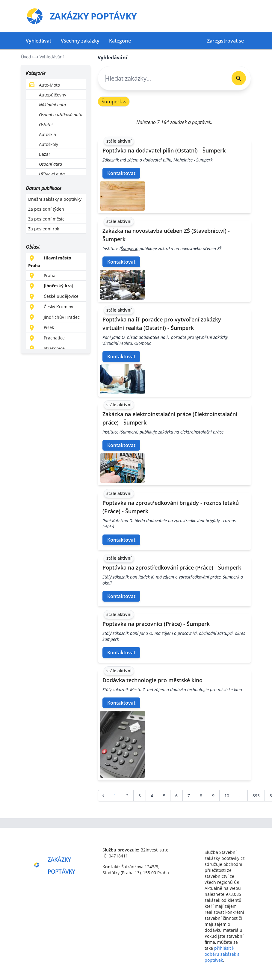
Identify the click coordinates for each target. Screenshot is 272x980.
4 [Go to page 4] (152, 796)
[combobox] (162, 78)
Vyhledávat (38, 41)
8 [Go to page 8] (201, 796)
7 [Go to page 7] (189, 796)
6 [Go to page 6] (176, 796)
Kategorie (120, 41)
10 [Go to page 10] (227, 796)
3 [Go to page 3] (140, 796)
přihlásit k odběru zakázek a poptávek (222, 954)
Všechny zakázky (80, 41)
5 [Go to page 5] (164, 796)
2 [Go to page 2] (127, 796)
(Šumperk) (129, 249)
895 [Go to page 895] (256, 796)
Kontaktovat (121, 173)
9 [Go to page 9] (213, 796)
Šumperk (114, 102)
